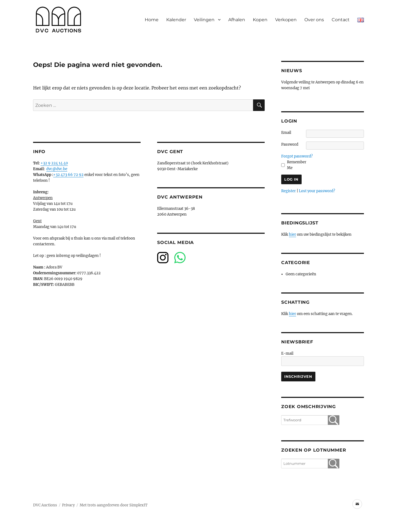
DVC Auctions (45, 505)
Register (289, 191)
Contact (341, 20)
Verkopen (286, 20)
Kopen (260, 20)
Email (286, 133)
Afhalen (237, 20)
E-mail (287, 353)
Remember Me (297, 165)
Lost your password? (317, 191)
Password (290, 144)
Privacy (68, 505)
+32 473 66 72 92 (68, 175)
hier (293, 234)
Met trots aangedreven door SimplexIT (114, 505)
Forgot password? (297, 156)
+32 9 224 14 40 (54, 163)
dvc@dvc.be (57, 169)
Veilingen (204, 20)
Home (152, 20)
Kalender (176, 20)
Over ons (314, 20)
